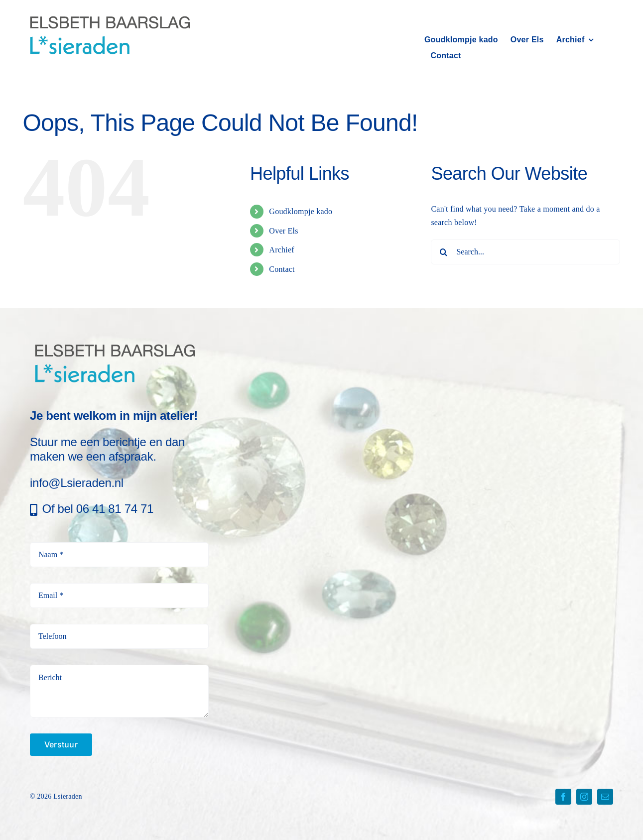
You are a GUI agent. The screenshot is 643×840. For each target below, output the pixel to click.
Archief (282, 250)
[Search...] (525, 252)
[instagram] (584, 797)
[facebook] (563, 797)
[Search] (443, 252)
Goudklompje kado (301, 211)
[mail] (605, 797)
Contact (282, 269)
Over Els (283, 231)
